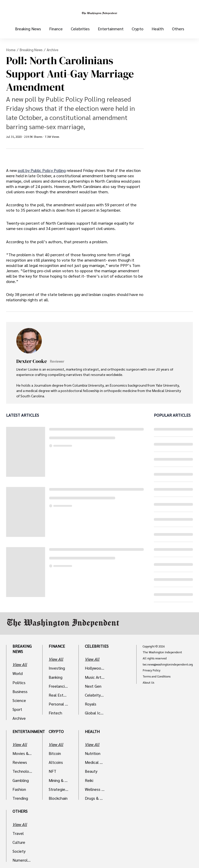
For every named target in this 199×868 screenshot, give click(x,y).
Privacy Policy (151, 670)
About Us (148, 683)
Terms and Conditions (157, 676)
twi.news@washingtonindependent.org (168, 664)
